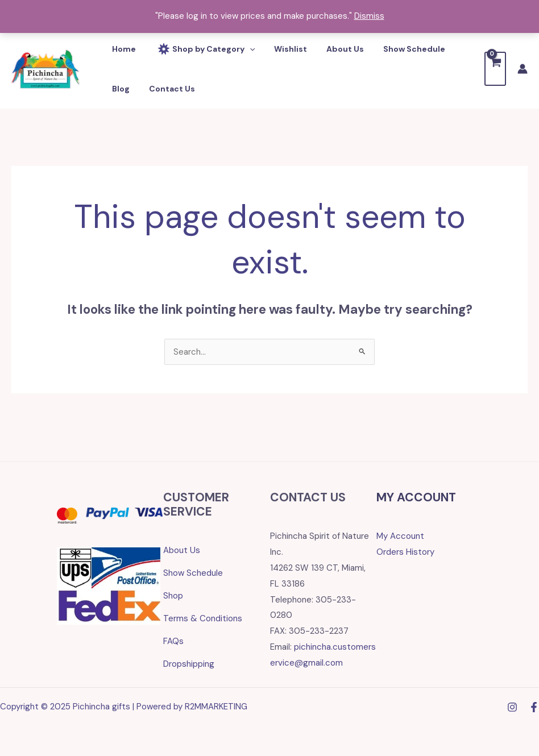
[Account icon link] (523, 69)
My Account (400, 536)
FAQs (173, 641)
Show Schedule (193, 573)
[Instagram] (512, 707)
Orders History (405, 552)
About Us (182, 550)
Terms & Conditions (203, 618)
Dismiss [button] (369, 16)
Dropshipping (189, 664)
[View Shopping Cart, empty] (495, 68)
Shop (173, 596)
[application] (244, 49)
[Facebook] (534, 707)
